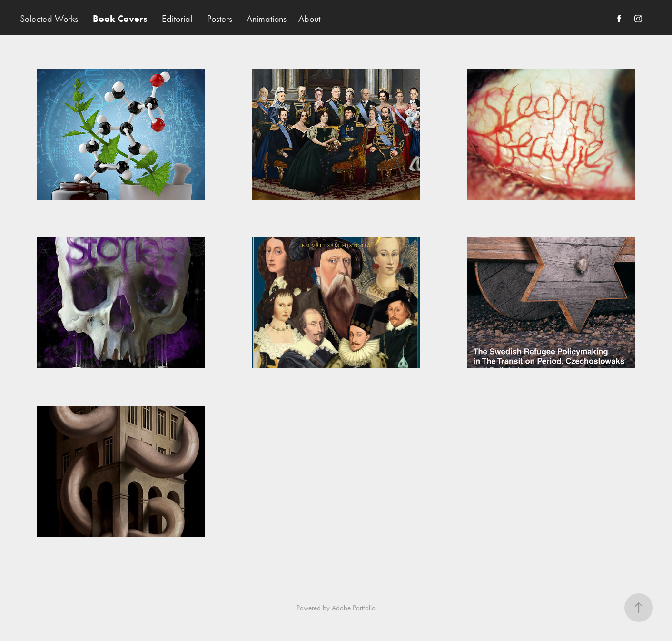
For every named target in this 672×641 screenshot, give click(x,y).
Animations (267, 19)
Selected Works (49, 19)
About (309, 19)
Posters (220, 19)
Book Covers (120, 19)
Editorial (177, 19)
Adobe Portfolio (354, 608)
